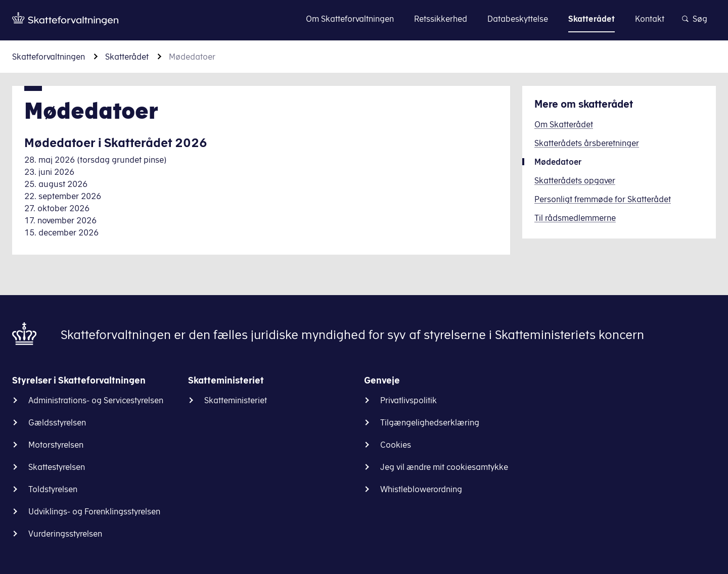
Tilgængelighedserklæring (430, 422)
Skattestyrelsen (57, 467)
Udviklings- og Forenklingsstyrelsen (94, 511)
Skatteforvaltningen (49, 57)
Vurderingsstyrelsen (65, 534)
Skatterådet (127, 57)
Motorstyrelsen (56, 445)
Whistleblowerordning (421, 489)
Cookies (396, 445)
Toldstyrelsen (53, 489)
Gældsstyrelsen (57, 422)
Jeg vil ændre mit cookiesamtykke (444, 467)
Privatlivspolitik (408, 400)
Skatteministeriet (236, 400)
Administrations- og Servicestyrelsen (96, 400)
